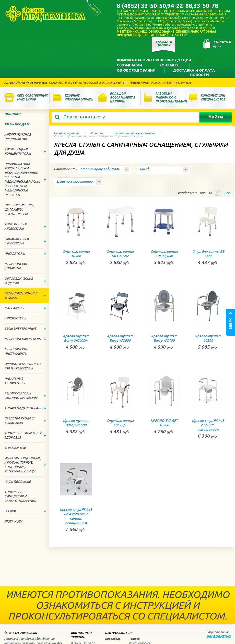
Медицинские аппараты (16, 266)
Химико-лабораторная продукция (154, 60)
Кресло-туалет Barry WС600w (76, 338)
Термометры (15, 448)
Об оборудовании (136, 70)
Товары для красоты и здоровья (25, 435)
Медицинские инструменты (16, 351)
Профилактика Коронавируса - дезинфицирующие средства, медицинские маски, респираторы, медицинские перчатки (25, 179)
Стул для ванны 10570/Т (120, 423)
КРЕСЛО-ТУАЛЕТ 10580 (164, 423)
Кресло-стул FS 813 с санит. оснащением (208, 425)
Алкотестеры (15, 318)
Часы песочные (18, 481)
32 (218, 193)
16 (210, 193)
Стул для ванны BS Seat (208, 254)
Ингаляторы (25, 253)
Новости (200, 75)
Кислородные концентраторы (25, 151)
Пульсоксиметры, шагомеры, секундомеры (19, 209)
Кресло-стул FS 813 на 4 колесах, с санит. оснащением (76, 516)
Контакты (170, 65)
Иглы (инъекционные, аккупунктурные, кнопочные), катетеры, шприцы (25, 465)
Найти (216, 117)
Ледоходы (13, 521)
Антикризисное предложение (18, 137)
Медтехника (46, 14)
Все (227, 193)
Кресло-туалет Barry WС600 (120, 338)
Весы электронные (25, 328)
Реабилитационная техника (135, 133)
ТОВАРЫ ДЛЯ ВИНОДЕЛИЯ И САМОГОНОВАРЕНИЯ (20, 496)
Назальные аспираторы (15, 381)
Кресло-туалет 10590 (208, 338)
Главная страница (67, 133)
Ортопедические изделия (25, 281)
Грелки (25, 511)
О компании (129, 65)
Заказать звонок (164, 43)
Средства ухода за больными (25, 420)
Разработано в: (217, 632)
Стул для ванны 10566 (76, 254)
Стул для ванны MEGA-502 (120, 254)
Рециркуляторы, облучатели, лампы (25, 395)
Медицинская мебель (25, 339)
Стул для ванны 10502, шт (164, 254)
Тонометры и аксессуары (25, 226)
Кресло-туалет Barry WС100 (164, 338)
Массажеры (25, 308)
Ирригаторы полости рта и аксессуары (22, 366)
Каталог (97, 133)
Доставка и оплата (194, 70)
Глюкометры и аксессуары (25, 241)
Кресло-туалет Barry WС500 (76, 423)
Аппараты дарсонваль (25, 408)
